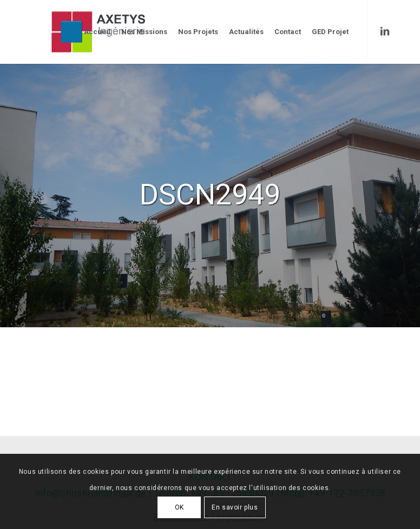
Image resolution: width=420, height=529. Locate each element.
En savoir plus (235, 507)
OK (179, 507)
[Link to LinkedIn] (385, 31)
